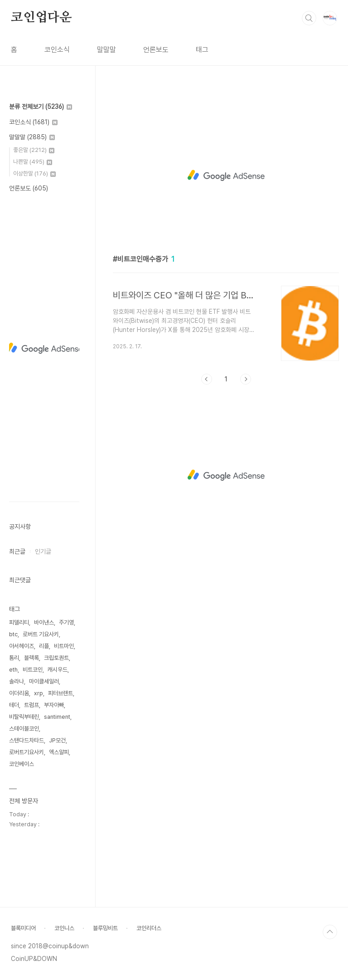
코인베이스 (22, 764)
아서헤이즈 (22, 646)
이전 (207, 379)
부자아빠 (54, 705)
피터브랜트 (60, 693)
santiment (57, 717)
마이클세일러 (44, 681)
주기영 (66, 622)
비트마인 (64, 646)
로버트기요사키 (27, 752)
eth (13, 670)
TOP (330, 932)
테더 (14, 705)
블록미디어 (23, 928)
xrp (39, 693)
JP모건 (57, 740)
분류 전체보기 (41, 107)
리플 (44, 646)
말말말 (106, 50)
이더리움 (19, 693)
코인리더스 (149, 928)
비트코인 (33, 670)
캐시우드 (58, 670)
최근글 (17, 551)
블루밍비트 (105, 928)
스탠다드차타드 (27, 740)
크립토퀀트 (56, 658)
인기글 (43, 551)
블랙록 (31, 658)
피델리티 (19, 622)
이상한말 (34, 173)
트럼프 (31, 705)
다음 (246, 379)
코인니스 (64, 928)
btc (13, 634)
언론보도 (156, 50)
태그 (202, 50)
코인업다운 (41, 18)
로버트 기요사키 (41, 634)
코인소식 (57, 50)
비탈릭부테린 (24, 717)
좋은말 (34, 150)
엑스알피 (59, 752)
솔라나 (17, 681)
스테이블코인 (24, 729)
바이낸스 (44, 622)
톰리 (14, 658)
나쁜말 (33, 162)
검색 (309, 18)
